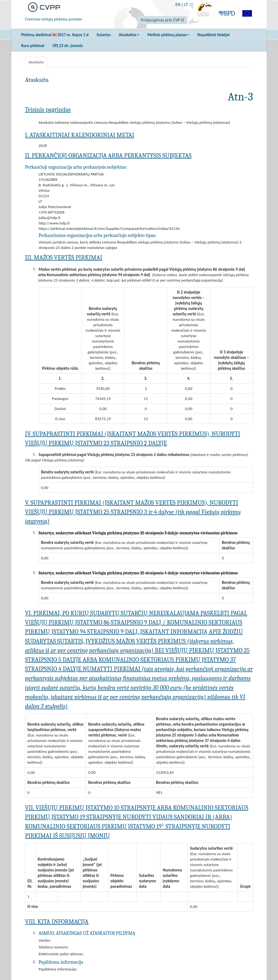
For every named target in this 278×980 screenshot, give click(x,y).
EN (178, 4)
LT (186, 4)
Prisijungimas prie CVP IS (162, 20)
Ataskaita (36, 62)
